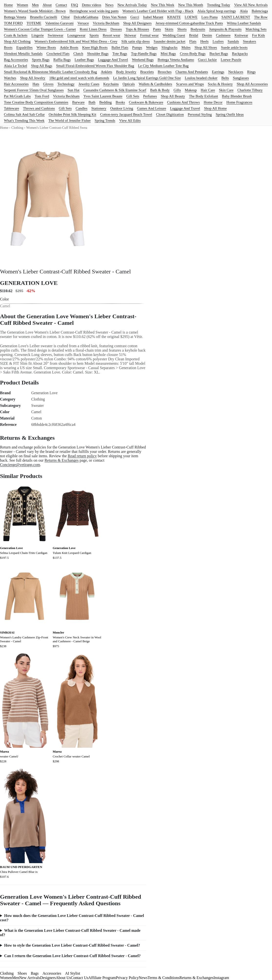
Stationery (99, 108)
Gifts (177, 90)
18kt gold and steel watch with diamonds (79, 78)
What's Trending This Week (24, 121)
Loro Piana (210, 17)
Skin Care (226, 90)
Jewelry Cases (89, 84)
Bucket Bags (219, 54)
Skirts (169, 29)
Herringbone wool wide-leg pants (94, 11)
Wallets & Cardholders (156, 84)
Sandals (233, 41)
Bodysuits (198, 29)
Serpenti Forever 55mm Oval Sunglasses (34, 90)
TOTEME (34, 23)
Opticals (129, 84)
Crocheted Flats (58, 54)
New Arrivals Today (132, 5)
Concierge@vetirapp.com (20, 465)
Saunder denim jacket (170, 41)
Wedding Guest (174, 35)
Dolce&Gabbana (86, 17)
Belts (225, 78)
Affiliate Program (102, 978)
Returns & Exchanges (62, 460)
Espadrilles (25, 47)
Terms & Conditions (163, 978)
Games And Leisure (152, 108)
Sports (94, 35)
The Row (261, 17)
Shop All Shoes (206, 47)
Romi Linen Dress (93, 29)
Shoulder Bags (98, 54)
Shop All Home (215, 108)
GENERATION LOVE (29, 283)
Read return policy (82, 456)
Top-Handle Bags (144, 54)
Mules (186, 47)
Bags (35, 973)
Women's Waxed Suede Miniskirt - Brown (35, 11)
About (47, 5)
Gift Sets (133, 96)
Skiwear (130, 35)
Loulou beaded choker (201, 78)
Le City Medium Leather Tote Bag (163, 66)
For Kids (258, 35)
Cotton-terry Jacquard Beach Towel (126, 114)
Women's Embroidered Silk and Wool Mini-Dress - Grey (76, 41)
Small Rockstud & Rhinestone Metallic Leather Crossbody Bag (50, 72)
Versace (83, 23)
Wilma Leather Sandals (244, 23)
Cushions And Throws (183, 102)
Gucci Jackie (207, 60)
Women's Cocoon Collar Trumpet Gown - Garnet (40, 29)
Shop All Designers (137, 23)
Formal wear (149, 35)
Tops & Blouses (137, 29)
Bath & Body (160, 90)
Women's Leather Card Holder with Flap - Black (158, 11)
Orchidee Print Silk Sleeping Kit (73, 114)
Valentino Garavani (59, 23)
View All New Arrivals (251, 5)
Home (8, 5)
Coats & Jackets (16, 35)
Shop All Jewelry (33, 78)
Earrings (218, 72)
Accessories (52, 973)
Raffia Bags (62, 60)
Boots (8, 47)
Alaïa (244, 11)
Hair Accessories (16, 84)
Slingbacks (170, 47)
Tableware (11, 108)
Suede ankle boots (234, 47)
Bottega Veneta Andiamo (176, 60)
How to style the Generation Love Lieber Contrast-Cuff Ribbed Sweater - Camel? (72, 945)
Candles (81, 108)
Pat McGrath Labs (17, 96)
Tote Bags (120, 54)
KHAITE (174, 17)
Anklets (106, 72)
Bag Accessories (16, 60)
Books (120, 102)
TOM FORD (13, 23)
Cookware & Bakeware (146, 102)
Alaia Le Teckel (15, 66)
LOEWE (191, 17)
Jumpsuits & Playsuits (225, 29)
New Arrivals (30, 978)
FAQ (75, 5)
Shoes (22, 973)
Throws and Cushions (39, 108)
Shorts (182, 29)
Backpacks (240, 54)
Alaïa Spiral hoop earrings (217, 11)
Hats (36, 84)
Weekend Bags (143, 60)
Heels (204, 41)
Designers (48, 978)
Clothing (17, 128)
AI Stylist (73, 973)
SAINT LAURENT (236, 17)
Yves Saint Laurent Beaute (103, 96)
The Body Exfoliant (203, 96)
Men (35, 5)
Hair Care (208, 90)
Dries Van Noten (114, 17)
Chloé (65, 17)
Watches (10, 78)
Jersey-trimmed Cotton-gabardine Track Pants (189, 23)
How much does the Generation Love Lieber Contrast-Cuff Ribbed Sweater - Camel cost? (72, 918)
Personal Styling (200, 114)
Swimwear (55, 35)
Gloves (48, 84)
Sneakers (250, 41)
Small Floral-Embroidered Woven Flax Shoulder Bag (95, 66)
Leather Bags (84, 60)
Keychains (111, 84)
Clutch (78, 54)
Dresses (116, 29)
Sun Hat (74, 90)
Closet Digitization (170, 114)
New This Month (191, 5)
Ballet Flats (120, 47)
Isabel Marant (153, 17)
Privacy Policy (127, 978)
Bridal (194, 35)
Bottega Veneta (15, 17)
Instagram (221, 978)
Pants (157, 29)
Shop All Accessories (252, 84)
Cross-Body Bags (193, 54)
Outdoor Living (122, 108)
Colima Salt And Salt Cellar (24, 114)
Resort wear (111, 35)
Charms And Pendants (192, 72)
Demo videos (92, 5)
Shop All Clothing (17, 41)
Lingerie (38, 35)
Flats (193, 41)
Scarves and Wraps (190, 84)
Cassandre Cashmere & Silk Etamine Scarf (115, 90)
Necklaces (236, 72)
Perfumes (150, 96)
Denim (207, 35)
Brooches (165, 72)
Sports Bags (41, 60)
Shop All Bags (42, 66)
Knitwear (241, 35)
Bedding (106, 102)
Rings (251, 72)
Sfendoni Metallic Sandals (23, 54)
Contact (61, 5)
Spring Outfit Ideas (230, 114)
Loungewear (76, 35)
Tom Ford (42, 96)
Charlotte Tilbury (250, 90)
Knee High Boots (95, 47)
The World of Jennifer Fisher (69, 121)
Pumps (137, 47)
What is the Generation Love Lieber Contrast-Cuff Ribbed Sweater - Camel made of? (70, 933)
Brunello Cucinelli (44, 17)
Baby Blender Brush (237, 96)
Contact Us (80, 978)
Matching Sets (256, 29)
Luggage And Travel (113, 60)
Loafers (218, 41)
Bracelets (147, 72)
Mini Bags (168, 54)
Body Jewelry (126, 72)
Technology (66, 84)
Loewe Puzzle (231, 60)
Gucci (135, 17)
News (109, 5)
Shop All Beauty (173, 96)
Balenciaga (260, 11)
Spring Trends (105, 121)
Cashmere (223, 35)
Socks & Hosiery (220, 84)
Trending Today (218, 5)
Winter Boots (46, 47)
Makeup (191, 90)
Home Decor (213, 102)
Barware (78, 102)
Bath (92, 102)
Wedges (152, 47)
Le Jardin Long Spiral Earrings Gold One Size (147, 78)
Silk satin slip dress (136, 41)
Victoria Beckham (106, 23)
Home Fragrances (239, 102)
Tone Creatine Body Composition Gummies (36, 102)
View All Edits (130, 121)
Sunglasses (241, 78)
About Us (63, 978)
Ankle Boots (69, 47)
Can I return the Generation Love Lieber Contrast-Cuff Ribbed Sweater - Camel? (72, 956)
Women (22, 5)
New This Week (162, 5)
